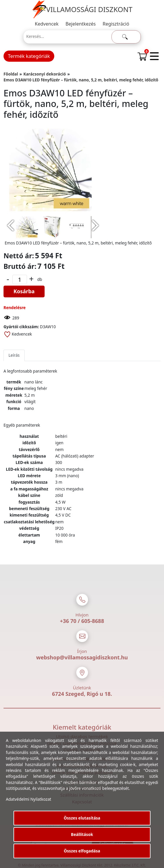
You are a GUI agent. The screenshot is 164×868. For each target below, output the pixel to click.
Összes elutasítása (82, 818)
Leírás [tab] (14, 355)
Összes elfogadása (82, 851)
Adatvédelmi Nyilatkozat (29, 799)
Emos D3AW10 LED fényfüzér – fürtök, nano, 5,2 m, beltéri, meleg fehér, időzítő (81, 80)
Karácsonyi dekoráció (45, 74)
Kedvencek (47, 24)
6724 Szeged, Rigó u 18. (82, 694)
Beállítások (82, 834)
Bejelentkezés (81, 24)
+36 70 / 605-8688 (82, 621)
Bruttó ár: (20, 266)
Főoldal (11, 74)
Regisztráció (116, 24)
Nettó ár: (19, 256)
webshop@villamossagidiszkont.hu (82, 657)
